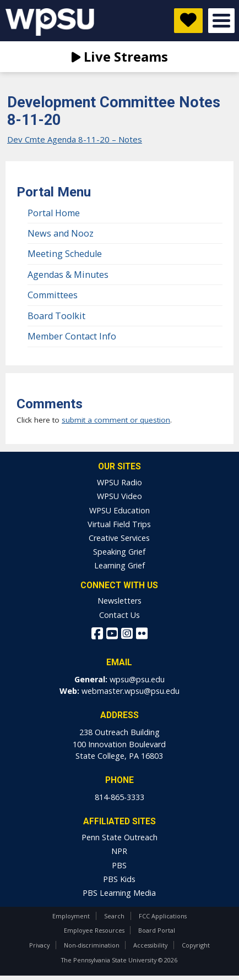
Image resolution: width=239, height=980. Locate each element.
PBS (119, 865)
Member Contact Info (72, 336)
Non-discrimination (92, 945)
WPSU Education (119, 510)
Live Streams (120, 56)
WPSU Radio (119, 482)
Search (114, 916)
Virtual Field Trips (119, 524)
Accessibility (150, 945)
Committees (53, 295)
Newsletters (119, 601)
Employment (71, 916)
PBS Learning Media (119, 893)
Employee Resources (94, 930)
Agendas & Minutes (68, 275)
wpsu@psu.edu (137, 679)
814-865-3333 (119, 797)
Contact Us (119, 615)
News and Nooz (61, 233)
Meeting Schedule (65, 254)
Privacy (39, 945)
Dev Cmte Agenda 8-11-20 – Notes (75, 139)
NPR (119, 851)
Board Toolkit (56, 316)
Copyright (196, 945)
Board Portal (157, 930)
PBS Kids (119, 879)
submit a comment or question (116, 420)
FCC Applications (163, 916)
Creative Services (119, 538)
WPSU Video (119, 496)
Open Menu (221, 21)
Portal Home (54, 213)
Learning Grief (119, 565)
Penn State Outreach (119, 837)
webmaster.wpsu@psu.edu (131, 691)
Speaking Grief (119, 552)
